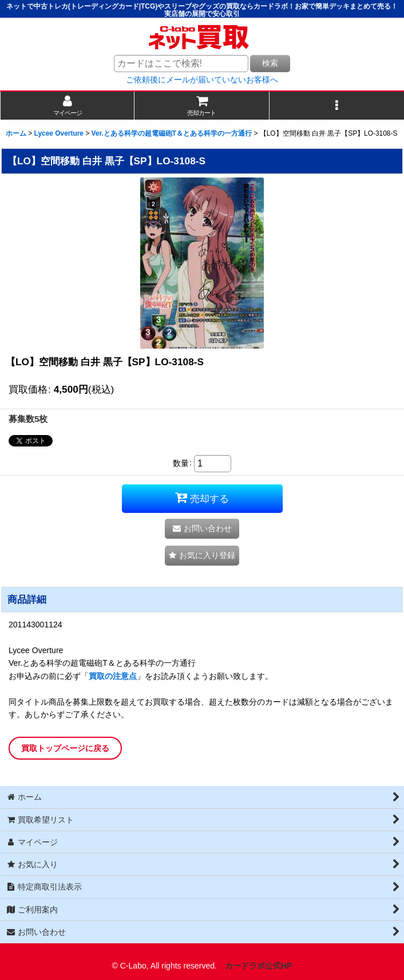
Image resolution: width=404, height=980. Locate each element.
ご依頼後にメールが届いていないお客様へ (202, 80)
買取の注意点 (113, 676)
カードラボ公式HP (259, 966)
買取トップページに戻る (65, 748)
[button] (337, 106)
